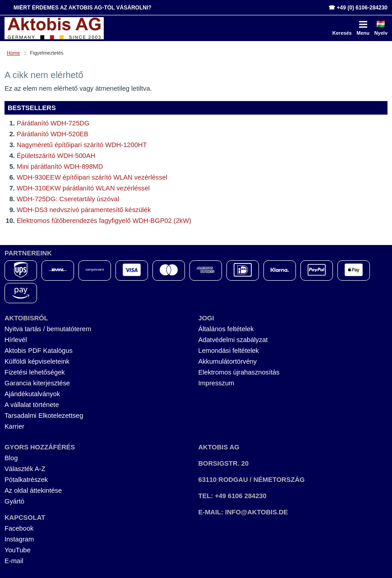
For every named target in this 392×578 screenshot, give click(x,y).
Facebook (19, 528)
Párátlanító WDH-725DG (53, 123)
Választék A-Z (25, 469)
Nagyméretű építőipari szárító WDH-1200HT (82, 145)
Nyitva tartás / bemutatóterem (48, 329)
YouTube (18, 550)
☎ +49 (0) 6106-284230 (358, 8)
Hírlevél (16, 340)
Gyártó (14, 501)
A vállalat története (32, 405)
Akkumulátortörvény (228, 361)
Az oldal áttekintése (33, 490)
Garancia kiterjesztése (37, 383)
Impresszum (217, 383)
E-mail (14, 561)
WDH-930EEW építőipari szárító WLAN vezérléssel (92, 177)
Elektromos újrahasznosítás (239, 372)
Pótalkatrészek (26, 480)
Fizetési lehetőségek (35, 372)
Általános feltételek (226, 329)
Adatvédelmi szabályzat (233, 340)
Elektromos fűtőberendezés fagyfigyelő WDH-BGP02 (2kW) (104, 221)
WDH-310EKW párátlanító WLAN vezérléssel (83, 188)
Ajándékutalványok (32, 394)
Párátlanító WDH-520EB (53, 134)
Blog (11, 458)
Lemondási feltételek (229, 351)
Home (13, 53)
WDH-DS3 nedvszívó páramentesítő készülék (84, 210)
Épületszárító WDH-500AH (56, 156)
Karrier (14, 426)
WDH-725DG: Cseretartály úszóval (68, 199)
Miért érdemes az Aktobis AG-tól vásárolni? (83, 8)
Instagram (19, 539)
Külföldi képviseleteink (37, 361)
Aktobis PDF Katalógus (39, 351)
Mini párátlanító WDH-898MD (60, 166)
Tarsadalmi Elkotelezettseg (44, 416)
